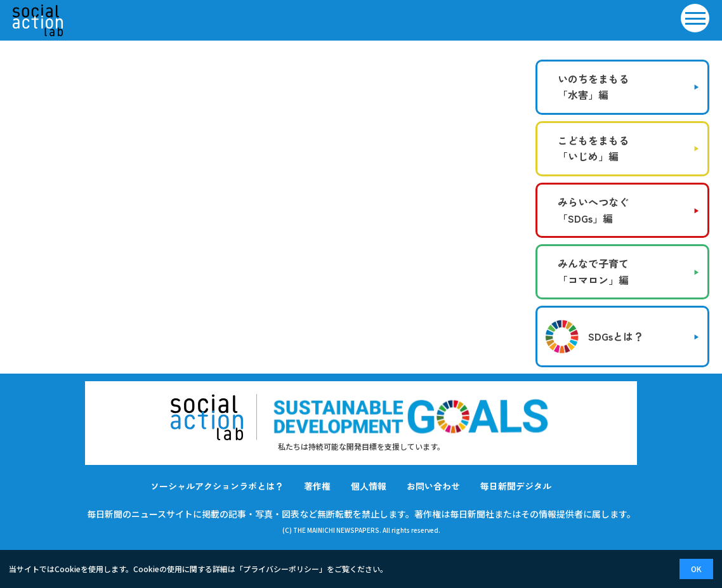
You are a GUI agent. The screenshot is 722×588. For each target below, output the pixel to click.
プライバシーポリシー (281, 569)
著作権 (317, 486)
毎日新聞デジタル (516, 486)
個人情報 (369, 486)
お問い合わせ (433, 486)
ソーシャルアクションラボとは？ (217, 486)
